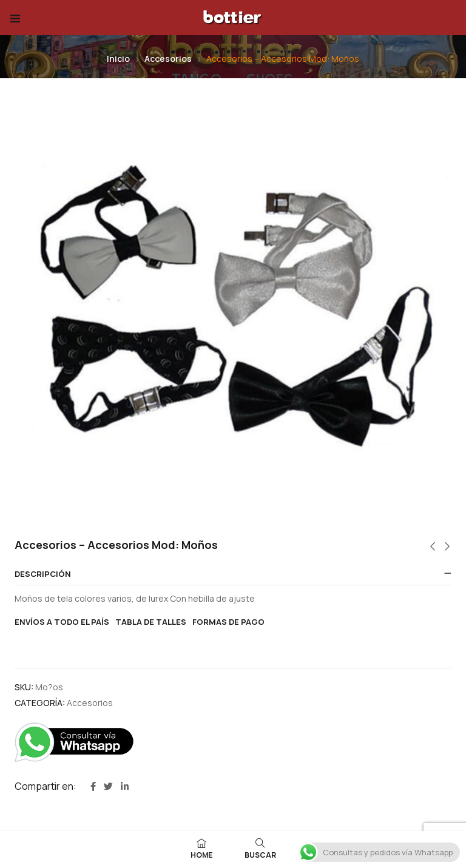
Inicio (118, 59)
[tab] (233, 574)
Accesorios (168, 59)
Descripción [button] (43, 574)
